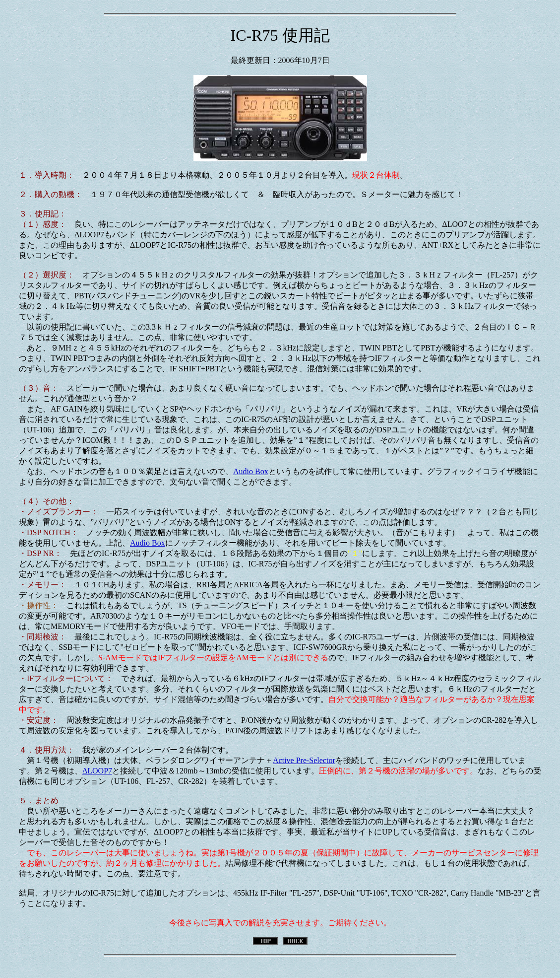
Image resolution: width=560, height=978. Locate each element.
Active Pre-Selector (304, 760)
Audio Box (251, 471)
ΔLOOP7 (97, 771)
